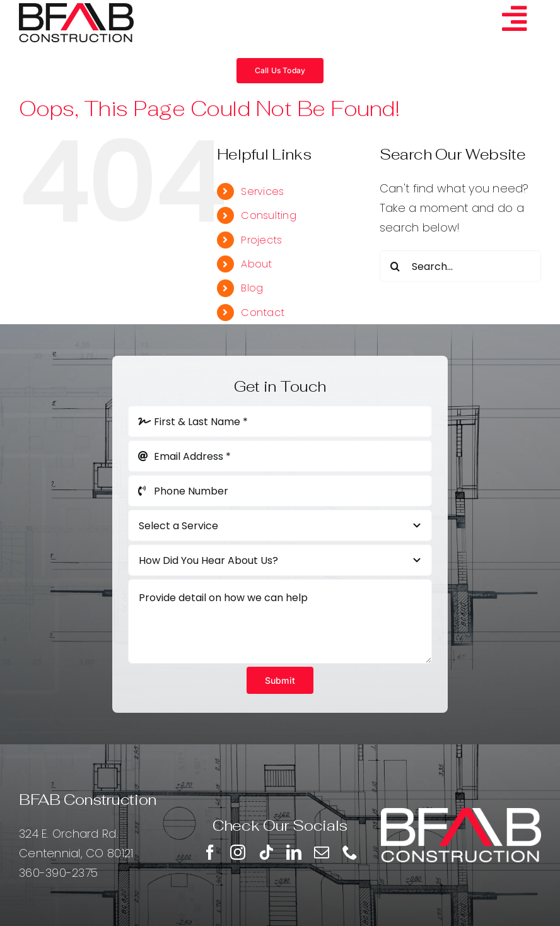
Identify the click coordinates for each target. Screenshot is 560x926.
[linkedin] (294, 852)
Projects (261, 240)
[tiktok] (266, 852)
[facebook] (210, 852)
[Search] (395, 266)
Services (262, 191)
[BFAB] (76, 9)
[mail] (322, 852)
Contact (263, 313)
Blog (252, 288)
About (256, 264)
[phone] (350, 852)
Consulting (269, 215)
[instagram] (238, 852)
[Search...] (460, 266)
